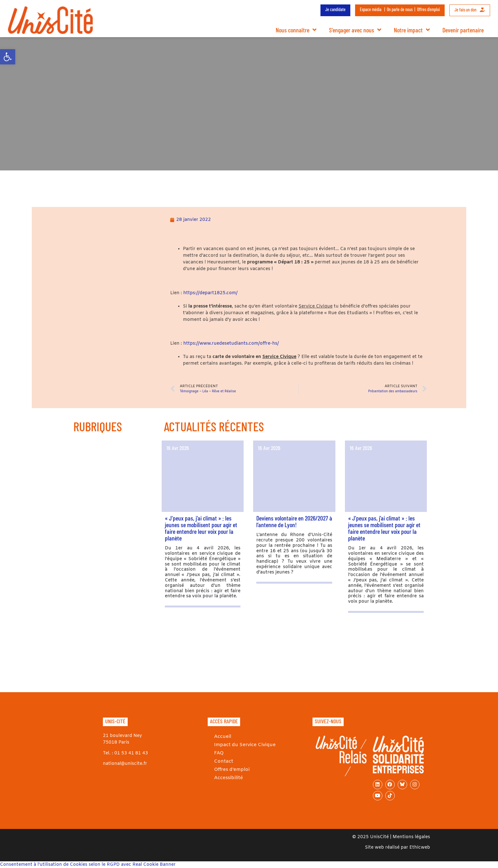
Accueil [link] (222, 736)
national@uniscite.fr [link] (125, 764)
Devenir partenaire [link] (463, 30)
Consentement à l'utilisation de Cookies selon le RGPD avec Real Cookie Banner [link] (88, 865)
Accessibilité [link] (228, 778)
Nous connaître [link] (296, 30)
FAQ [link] (219, 753)
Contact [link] (223, 761)
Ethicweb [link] (420, 848)
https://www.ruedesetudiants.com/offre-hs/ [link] (231, 344)
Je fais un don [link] (470, 10)
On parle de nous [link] (400, 9)
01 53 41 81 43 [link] (131, 753)
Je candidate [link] (335, 9)
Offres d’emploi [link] (428, 9)
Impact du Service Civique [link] (243, 745)
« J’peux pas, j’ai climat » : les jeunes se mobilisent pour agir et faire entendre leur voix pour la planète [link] (201, 528)
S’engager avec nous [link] (355, 30)
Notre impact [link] (412, 30)
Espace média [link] (371, 9)
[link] (8, 57)
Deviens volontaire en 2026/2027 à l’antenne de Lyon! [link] (294, 521)
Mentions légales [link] (411, 837)
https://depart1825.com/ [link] (210, 293)
